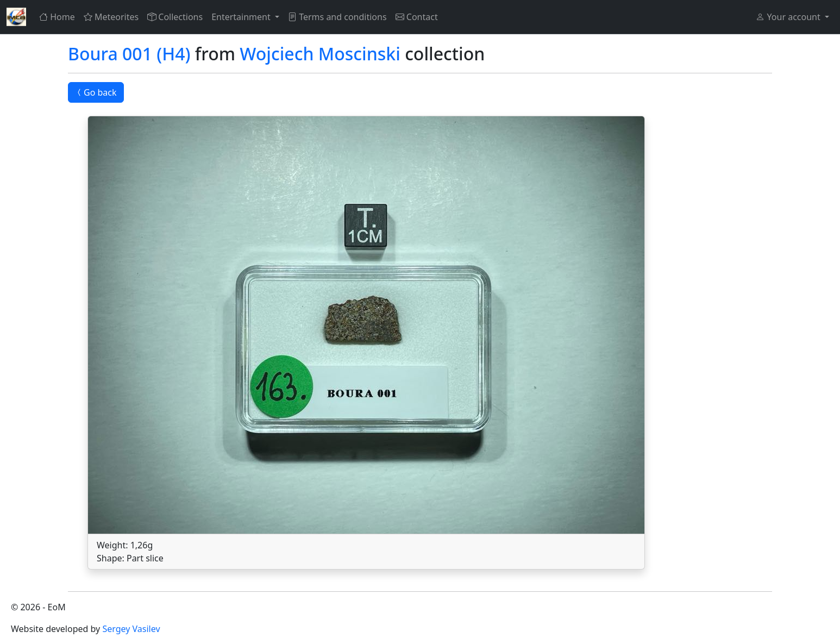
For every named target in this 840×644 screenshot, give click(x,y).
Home (57, 17)
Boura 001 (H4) (129, 54)
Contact (417, 17)
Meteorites (111, 17)
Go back (96, 92)
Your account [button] (789, 17)
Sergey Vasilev (131, 629)
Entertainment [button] (242, 17)
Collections (175, 17)
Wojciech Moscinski (320, 54)
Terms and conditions (337, 17)
